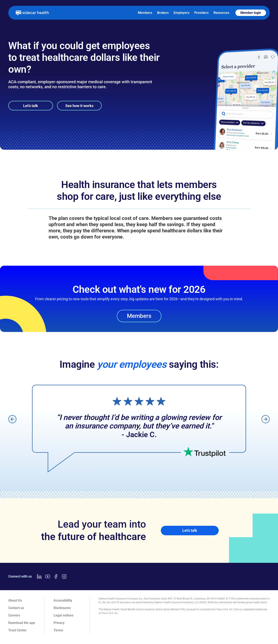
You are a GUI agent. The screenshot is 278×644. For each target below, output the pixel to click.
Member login (251, 13)
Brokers (163, 13)
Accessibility (63, 600)
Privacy (59, 623)
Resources (221, 13)
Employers (181, 13)
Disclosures (62, 608)
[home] (32, 13)
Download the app (22, 623)
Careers (14, 615)
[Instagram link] (64, 576)
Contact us (16, 608)
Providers (201, 13)
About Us (15, 600)
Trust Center (17, 630)
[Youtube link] (48, 576)
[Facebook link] (56, 576)
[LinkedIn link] (39, 576)
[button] (12, 419)
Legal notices (63, 615)
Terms (58, 630)
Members (145, 13)
